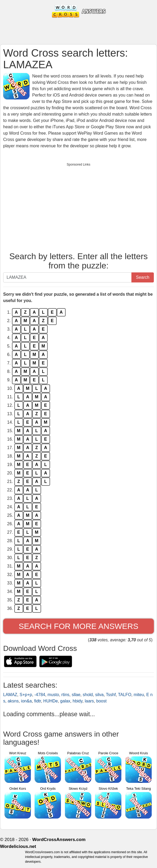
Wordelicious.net (18, 846)
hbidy (77, 701)
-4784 (40, 695)
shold (88, 695)
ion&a (27, 701)
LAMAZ (10, 695)
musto (53, 695)
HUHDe (51, 701)
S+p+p (26, 695)
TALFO (125, 695)
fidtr (37, 701)
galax (65, 701)
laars (89, 701)
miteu (139, 695)
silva (99, 695)
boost (101, 701)
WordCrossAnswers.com (59, 840)
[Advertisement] (78, 206)
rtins (65, 695)
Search (143, 277)
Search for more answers (78, 626)
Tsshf (111, 695)
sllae (76, 695)
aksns (13, 701)
